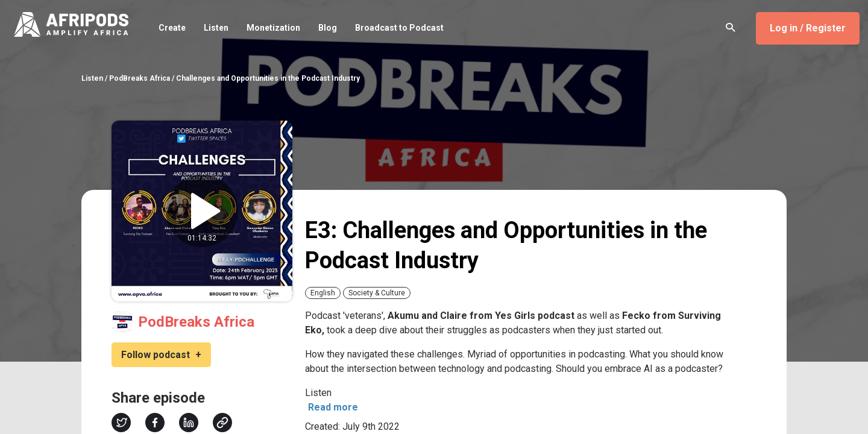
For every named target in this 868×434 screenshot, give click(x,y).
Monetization (273, 28)
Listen (216, 28)
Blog (328, 28)
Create (172, 28)
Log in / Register (808, 28)
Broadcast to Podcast (399, 28)
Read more (333, 407)
